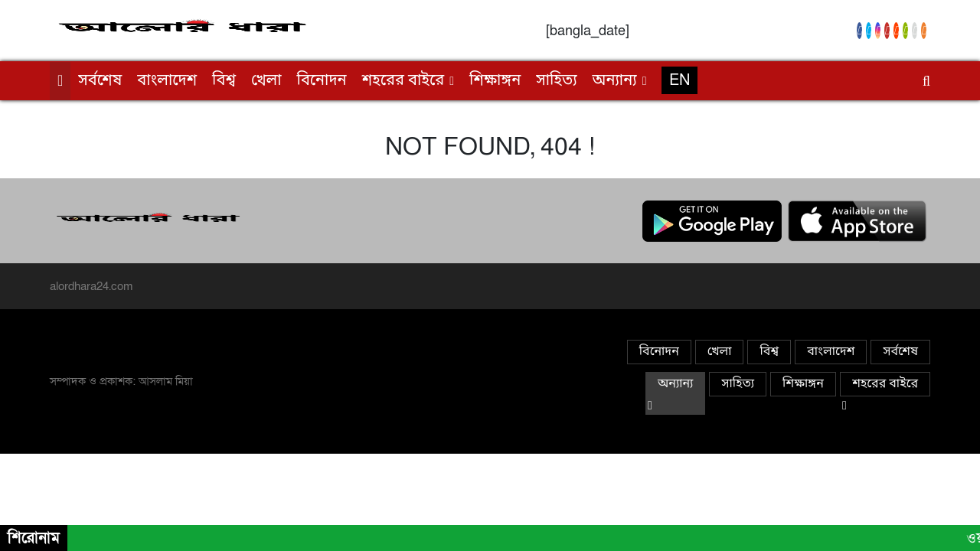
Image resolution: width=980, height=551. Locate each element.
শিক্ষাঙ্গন (495, 81)
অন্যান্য (615, 81)
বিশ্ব (224, 81)
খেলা (266, 81)
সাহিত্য (556, 81)
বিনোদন (322, 81)
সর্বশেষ (100, 81)
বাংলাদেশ (167, 81)
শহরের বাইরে (403, 81)
